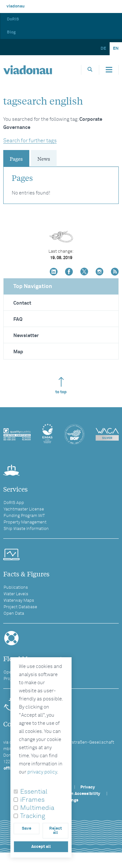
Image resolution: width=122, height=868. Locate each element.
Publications (16, 588)
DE (103, 49)
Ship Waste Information (26, 529)
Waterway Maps (19, 601)
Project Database (20, 607)
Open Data (14, 614)
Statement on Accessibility (74, 794)
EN (116, 49)
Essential (34, 792)
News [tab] (44, 158)
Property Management (25, 522)
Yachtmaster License (24, 509)
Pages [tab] (16, 158)
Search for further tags (30, 141)
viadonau (16, 6)
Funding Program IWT (24, 516)
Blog (11, 32)
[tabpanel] (61, 182)
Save (27, 829)
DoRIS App (14, 503)
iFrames (32, 800)
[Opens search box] (90, 70)
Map (18, 352)
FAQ (18, 319)
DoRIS (13, 19)
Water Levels (16, 594)
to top (61, 386)
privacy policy (42, 772)
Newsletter (26, 336)
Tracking (33, 816)
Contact (22, 303)
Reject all (55, 831)
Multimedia (37, 808)
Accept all (41, 847)
